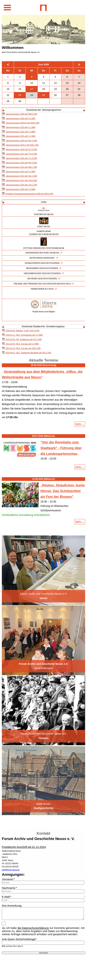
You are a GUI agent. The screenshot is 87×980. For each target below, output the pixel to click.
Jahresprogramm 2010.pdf (22, 185)
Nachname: (9, 888)
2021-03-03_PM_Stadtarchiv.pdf (24, 339)
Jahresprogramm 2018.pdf (22, 149)
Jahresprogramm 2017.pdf (22, 154)
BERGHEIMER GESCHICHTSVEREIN (42, 268)
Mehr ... (80, 425)
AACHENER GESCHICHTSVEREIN (42, 279)
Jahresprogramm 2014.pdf (22, 167)
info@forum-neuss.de (11, 870)
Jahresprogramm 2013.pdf (21, 172)
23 (20, 95)
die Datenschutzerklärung (33, 928)
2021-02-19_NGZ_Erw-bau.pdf (23, 348)
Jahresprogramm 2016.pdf (22, 158)
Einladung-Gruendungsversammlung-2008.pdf (30, 194)
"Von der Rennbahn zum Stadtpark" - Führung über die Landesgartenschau (61, 448)
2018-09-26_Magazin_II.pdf (23, 331)
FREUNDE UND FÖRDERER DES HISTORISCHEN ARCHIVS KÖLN (42, 284)
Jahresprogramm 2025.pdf (21, 119)
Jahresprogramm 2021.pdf (21, 136)
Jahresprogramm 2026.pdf (22, 114)
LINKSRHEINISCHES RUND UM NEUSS (42, 253)
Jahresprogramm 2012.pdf (22, 176)
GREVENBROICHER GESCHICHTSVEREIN (42, 273)
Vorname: (8, 879)
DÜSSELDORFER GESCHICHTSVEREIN (42, 263)
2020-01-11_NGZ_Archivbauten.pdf (24, 335)
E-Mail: (7, 897)
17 (32, 89)
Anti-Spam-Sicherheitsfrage (19, 939)
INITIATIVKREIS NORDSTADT (42, 258)
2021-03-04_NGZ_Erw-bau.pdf (22, 344)
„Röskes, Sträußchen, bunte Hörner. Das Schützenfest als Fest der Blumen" (63, 491)
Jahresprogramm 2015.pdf (22, 163)
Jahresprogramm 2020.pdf (22, 141)
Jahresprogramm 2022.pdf (21, 132)
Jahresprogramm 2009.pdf (21, 189)
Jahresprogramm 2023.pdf (21, 127)
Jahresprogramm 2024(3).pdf (23, 123)
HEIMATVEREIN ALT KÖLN (42, 289)
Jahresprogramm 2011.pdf (22, 180)
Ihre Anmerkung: (12, 906)
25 (43, 95)
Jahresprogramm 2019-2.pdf (22, 145)
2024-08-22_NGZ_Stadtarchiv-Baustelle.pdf (28, 353)
